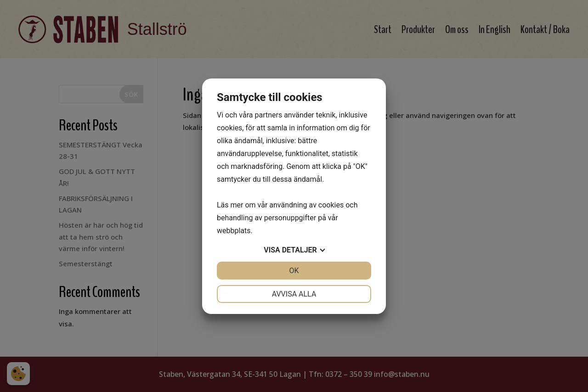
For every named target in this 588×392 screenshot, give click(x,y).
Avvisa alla (294, 294)
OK (294, 271)
